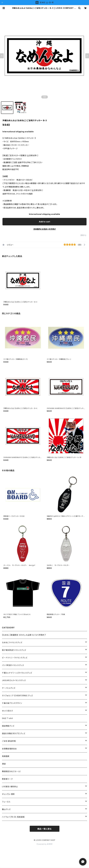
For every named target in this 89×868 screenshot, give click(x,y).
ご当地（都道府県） (9, 741)
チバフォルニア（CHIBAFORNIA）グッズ (17, 696)
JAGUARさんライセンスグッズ (14, 680)
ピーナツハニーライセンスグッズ (15, 658)
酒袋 (4, 764)
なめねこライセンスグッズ (12, 642)
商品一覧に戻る (45, 829)
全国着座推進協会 (9, 749)
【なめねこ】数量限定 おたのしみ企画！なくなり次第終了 (24, 635)
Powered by (45, 844)
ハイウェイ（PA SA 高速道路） (14, 817)
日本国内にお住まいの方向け (45, 229)
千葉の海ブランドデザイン (12, 703)
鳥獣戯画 (6, 756)
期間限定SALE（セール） (11, 771)
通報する (83, 235)
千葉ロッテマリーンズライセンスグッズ (17, 673)
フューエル (6, 802)
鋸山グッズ (6, 809)
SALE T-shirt (7, 718)
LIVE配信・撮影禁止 (10, 787)
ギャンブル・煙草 (8, 794)
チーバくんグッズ (9, 688)
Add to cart (44, 222)
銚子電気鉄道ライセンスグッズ (14, 650)
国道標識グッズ (8, 726)
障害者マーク (7, 779)
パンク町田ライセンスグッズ (13, 665)
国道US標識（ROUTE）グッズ (14, 733)
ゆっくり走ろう (8, 711)
